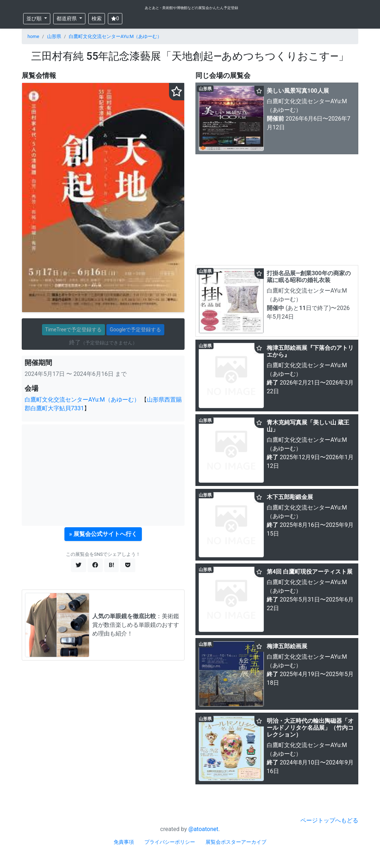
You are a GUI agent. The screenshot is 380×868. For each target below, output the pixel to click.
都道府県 (67, 18)
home (33, 36)
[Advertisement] (103, 475)
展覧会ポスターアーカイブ (236, 842)
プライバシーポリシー (170, 842)
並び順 (35, 18)
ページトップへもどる (329, 820)
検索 (97, 18)
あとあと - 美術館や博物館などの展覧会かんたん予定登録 (191, 8)
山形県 (54, 36)
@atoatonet (204, 829)
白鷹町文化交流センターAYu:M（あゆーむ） (115, 36)
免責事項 (124, 842)
